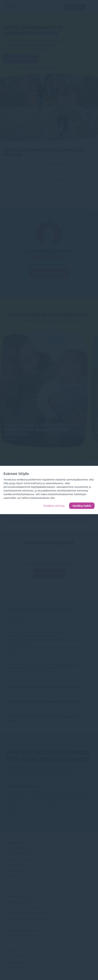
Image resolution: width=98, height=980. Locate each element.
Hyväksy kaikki (82, 506)
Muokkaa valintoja (54, 506)
